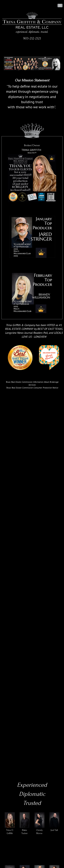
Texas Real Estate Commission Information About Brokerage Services (32, 383)
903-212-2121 (32, 38)
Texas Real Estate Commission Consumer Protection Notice (32, 388)
